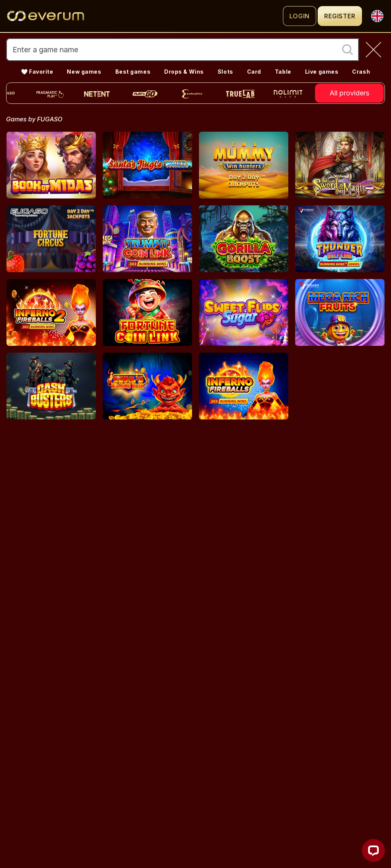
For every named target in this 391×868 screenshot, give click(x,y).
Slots (225, 72)
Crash (361, 72)
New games (84, 72)
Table (283, 72)
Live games (322, 72)
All (349, 93)
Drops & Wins (184, 72)
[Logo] (145, 16)
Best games (133, 72)
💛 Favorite (37, 72)
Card (254, 72)
